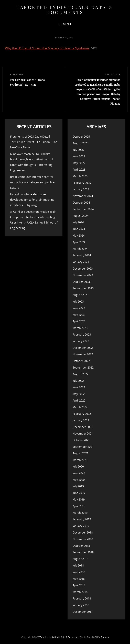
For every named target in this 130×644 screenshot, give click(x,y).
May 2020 (79, 480)
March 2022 (80, 407)
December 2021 (83, 427)
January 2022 (81, 420)
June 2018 (79, 572)
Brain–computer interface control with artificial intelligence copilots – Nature (32, 182)
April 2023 (79, 321)
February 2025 (82, 183)
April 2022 (79, 401)
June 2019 (79, 493)
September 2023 (83, 288)
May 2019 (79, 499)
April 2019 (79, 506)
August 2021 (80, 453)
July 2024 (78, 222)
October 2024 (81, 203)
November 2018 (83, 539)
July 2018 (78, 565)
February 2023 (82, 335)
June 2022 (79, 387)
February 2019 (82, 519)
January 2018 (81, 605)
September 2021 (83, 447)
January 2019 (81, 526)
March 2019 (80, 513)
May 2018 (79, 579)
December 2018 (83, 532)
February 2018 (82, 598)
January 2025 (81, 189)
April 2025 (79, 170)
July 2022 (78, 381)
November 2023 (83, 275)
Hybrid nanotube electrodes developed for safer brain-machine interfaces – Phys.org (32, 200)
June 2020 (79, 473)
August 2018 (80, 559)
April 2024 (79, 242)
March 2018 (80, 592)
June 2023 (79, 308)
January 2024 (81, 262)
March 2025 (80, 176)
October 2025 (81, 137)
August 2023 (80, 295)
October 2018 (81, 546)
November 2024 (83, 196)
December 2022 (83, 348)
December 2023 (83, 269)
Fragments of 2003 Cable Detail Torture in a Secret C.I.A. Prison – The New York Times (34, 142)
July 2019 (78, 486)
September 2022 (83, 368)
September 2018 (83, 552)
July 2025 (78, 150)
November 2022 (83, 354)
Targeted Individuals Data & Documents (65, 10)
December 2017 (83, 612)
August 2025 (80, 143)
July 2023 (78, 302)
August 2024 (80, 216)
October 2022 (81, 361)
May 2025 (79, 163)
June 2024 (79, 229)
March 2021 (80, 460)
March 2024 (80, 249)
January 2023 (81, 341)
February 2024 (82, 255)
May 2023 (79, 315)
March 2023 (80, 328)
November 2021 (83, 434)
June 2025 (79, 156)
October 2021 (81, 440)
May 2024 (79, 236)
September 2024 (83, 209)
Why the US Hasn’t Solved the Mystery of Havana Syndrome (47, 48)
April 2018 (79, 585)
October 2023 (81, 282)
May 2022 (79, 394)
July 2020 (78, 467)
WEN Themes (102, 637)
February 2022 (82, 414)
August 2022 (80, 374)
